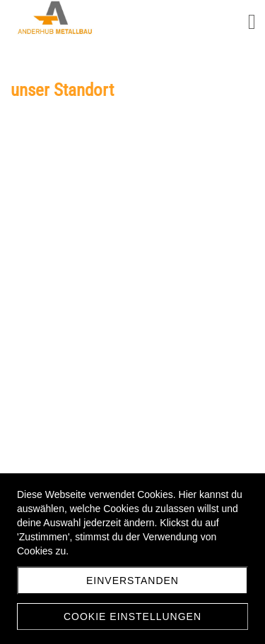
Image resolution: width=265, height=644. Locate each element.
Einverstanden (132, 581)
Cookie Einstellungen (132, 616)
